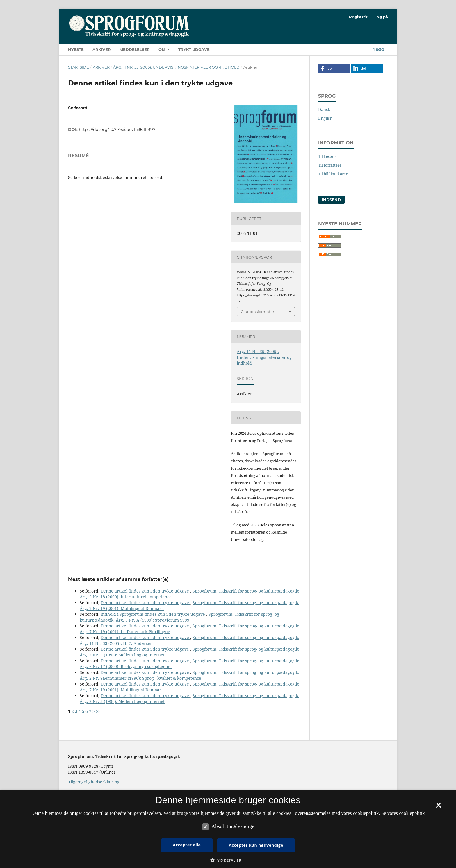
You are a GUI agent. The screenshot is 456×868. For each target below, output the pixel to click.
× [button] (438, 807)
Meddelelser (135, 49)
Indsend (331, 200)
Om (162, 49)
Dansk (324, 109)
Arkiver (102, 49)
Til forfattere (330, 165)
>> (98, 711)
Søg (378, 49)
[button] (334, 69)
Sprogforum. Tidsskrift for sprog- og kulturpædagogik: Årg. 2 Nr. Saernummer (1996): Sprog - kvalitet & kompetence (189, 675)
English (325, 118)
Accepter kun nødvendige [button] (256, 845)
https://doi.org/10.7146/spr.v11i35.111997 (117, 130)
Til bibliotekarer (333, 174)
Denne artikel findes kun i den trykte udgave (145, 591)
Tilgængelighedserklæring (94, 782)
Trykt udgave (194, 49)
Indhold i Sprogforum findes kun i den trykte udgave (153, 614)
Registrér (358, 17)
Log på (381, 17)
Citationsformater (258, 312)
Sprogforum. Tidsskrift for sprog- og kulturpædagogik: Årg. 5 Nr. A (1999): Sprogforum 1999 (179, 617)
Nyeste (76, 49)
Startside (79, 67)
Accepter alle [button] (187, 845)
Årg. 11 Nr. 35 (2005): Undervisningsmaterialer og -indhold (176, 67)
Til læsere (327, 156)
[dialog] (228, 829)
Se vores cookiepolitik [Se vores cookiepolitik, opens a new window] (403, 813)
